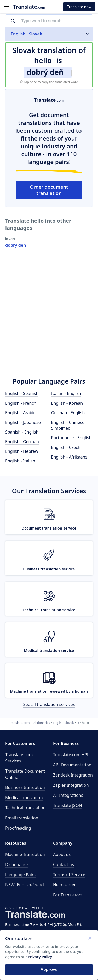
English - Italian (20, 461)
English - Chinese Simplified (68, 425)
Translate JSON (68, 805)
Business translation (25, 787)
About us (62, 854)
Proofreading (18, 828)
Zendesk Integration (73, 775)
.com (29, 7)
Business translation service (49, 569)
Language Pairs (20, 875)
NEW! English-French (25, 885)
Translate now (79, 7)
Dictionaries (17, 864)
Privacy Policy (40, 957)
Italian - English (66, 393)
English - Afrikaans (69, 457)
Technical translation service (49, 610)
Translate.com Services (19, 758)
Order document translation (49, 190)
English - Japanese (23, 422)
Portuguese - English (71, 438)
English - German (22, 442)
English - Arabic (20, 413)
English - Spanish (22, 393)
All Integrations (68, 795)
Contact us (64, 864)
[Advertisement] (49, 318)
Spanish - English (22, 432)
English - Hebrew (22, 451)
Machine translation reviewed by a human (49, 691)
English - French (21, 403)
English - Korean (67, 403)
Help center (64, 885)
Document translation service (49, 528)
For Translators (68, 895)
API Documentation (72, 765)
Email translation (22, 818)
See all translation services (49, 704)
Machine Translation (25, 854)
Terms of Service (69, 875)
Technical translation (25, 808)
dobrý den (16, 245)
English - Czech (66, 447)
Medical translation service (49, 650)
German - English (68, 413)
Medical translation (24, 798)
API (71, 755)
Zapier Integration (71, 785)
